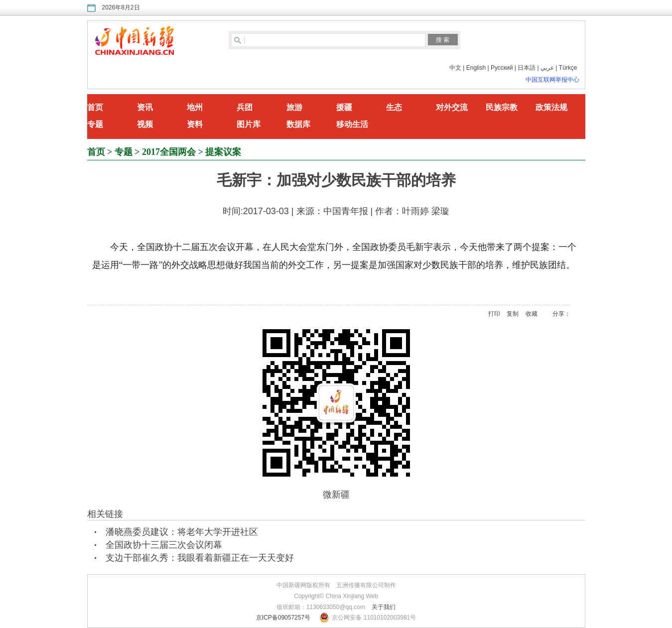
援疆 (344, 107)
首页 (95, 107)
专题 (95, 124)
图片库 (249, 124)
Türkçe (568, 68)
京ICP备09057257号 (283, 618)
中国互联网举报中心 (552, 80)
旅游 (294, 107)
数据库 (298, 124)
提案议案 (223, 152)
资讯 (145, 107)
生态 (394, 107)
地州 (195, 107)
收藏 (532, 314)
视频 (145, 124)
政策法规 (551, 107)
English (476, 68)
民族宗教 (502, 107)
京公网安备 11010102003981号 (374, 618)
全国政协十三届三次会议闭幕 (164, 545)
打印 (494, 314)
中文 (455, 68)
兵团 (245, 107)
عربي (547, 68)
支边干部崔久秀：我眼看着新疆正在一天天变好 (200, 558)
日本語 (527, 68)
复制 (513, 314)
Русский (502, 68)
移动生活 (352, 124)
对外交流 (452, 107)
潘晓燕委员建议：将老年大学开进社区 (182, 532)
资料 (195, 124)
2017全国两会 (169, 152)
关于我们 (384, 607)
